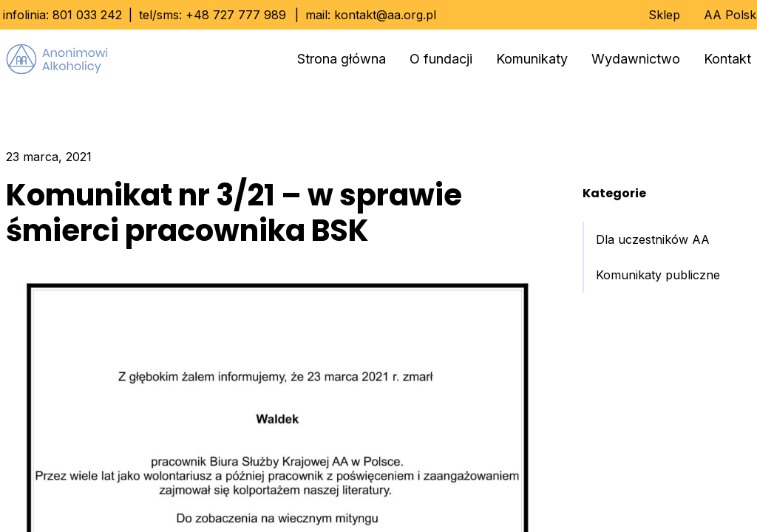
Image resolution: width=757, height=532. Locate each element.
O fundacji (441, 59)
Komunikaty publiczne (658, 275)
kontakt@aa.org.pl (385, 15)
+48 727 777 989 (236, 15)
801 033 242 (87, 15)
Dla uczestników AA (653, 239)
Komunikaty (532, 59)
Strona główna (342, 59)
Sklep (664, 15)
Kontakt (727, 59)
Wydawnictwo (636, 59)
